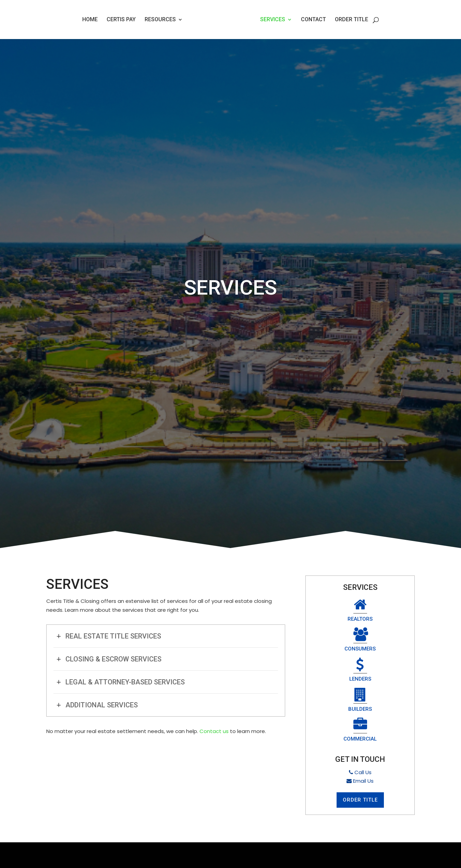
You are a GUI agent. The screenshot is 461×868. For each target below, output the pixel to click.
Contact (313, 20)
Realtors (335, 611)
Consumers (385, 611)
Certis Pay (121, 20)
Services (273, 20)
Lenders (335, 642)
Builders (385, 642)
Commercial (360, 673)
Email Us (360, 723)
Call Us (360, 715)
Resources (160, 20)
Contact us (214, 731)
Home (90, 20)
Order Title (351, 20)
